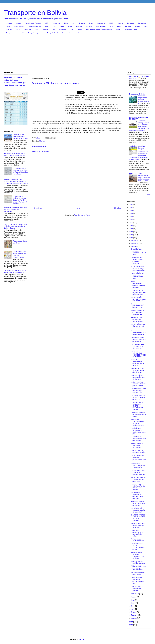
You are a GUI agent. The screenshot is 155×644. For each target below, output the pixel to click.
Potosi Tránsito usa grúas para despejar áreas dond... (137, 276)
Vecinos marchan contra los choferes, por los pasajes (138, 384)
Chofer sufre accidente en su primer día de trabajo (137, 533)
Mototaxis (89, 26)
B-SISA (66, 23)
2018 (131, 229)
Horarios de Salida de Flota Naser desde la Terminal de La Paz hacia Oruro (21, 171)
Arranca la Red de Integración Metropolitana (137, 445)
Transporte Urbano (68, 33)
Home (78, 208)
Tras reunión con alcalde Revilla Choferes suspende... (137, 260)
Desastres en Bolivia (137, 94)
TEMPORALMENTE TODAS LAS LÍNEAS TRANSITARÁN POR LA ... (138, 406)
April (133, 609)
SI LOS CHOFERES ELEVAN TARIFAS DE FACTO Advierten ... (138, 518)
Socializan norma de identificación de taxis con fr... (138, 525)
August (134, 597)
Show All (149, 195)
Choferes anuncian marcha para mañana (137, 588)
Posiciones (133, 78)
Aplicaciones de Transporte (33, 23)
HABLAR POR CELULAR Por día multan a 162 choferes (138, 487)
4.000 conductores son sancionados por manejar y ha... (138, 268)
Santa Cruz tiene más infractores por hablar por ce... (138, 391)
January (134, 618)
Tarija (54, 30)
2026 (131, 204)
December (135, 240)
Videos (87, 33)
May (133, 606)
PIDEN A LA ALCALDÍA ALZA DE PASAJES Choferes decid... (138, 422)
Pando (119, 26)
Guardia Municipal (19, 26)
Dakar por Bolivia (136, 173)
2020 (131, 223)
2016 (131, 235)
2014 (131, 622)
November (135, 243)
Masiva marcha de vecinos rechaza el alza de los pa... (138, 370)
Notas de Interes (101, 26)
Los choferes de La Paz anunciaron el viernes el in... (138, 346)
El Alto (8, 26)
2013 (131, 625)
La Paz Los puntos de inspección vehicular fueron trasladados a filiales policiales (15, 226)
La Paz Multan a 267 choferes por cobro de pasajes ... (138, 326)
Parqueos (128, 26)
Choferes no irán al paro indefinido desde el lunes (137, 306)
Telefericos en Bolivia (137, 146)
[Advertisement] (77, 54)
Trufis (79, 33)
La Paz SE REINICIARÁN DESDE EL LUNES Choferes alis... (138, 354)
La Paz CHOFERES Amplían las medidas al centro (138, 473)
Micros (70, 26)
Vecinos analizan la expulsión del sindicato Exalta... (138, 313)
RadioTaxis (9, 30)
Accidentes (9, 23)
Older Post (118, 208)
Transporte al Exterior (131, 30)
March (134, 612)
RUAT (18, 30)
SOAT (37, 30)
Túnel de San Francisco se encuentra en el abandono (137, 496)
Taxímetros (62, 30)
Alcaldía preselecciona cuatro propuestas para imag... (138, 284)
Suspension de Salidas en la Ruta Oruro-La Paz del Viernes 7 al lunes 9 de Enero (20, 200)
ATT (47, 23)
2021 (131, 219)
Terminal (79, 30)
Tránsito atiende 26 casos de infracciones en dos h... (138, 458)
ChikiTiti (111, 23)
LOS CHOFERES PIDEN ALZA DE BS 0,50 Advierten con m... (138, 547)
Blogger (82, 639)
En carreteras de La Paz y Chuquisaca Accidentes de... (138, 466)
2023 (131, 213)
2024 (131, 210)
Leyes (62, 26)
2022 (131, 216)
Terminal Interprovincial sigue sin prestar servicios (137, 363)
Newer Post (38, 208)
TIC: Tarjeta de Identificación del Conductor (99, 30)
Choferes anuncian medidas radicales (138, 562)
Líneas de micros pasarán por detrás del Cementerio (138, 292)
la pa (46, 26)
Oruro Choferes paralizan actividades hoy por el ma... (138, 252)
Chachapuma (101, 23)
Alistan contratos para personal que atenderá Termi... (138, 568)
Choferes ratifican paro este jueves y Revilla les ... (138, 377)
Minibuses (79, 26)
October (134, 246)
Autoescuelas (56, 23)
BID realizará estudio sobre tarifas (138, 574)
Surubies (45, 30)
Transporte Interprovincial (36, 33)
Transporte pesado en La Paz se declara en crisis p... (138, 397)
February (134, 615)
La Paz (54, 26)
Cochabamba (142, 23)
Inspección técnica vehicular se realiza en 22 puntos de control (15, 154)
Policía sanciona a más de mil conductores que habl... (137, 580)
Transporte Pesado (53, 33)
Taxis (71, 30)
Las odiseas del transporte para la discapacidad (138, 510)
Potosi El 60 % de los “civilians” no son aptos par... (138, 479)
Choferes (120, 23)
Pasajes (137, 26)
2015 (131, 238)
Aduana (19, 23)
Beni (74, 23)
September (135, 594)
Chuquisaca (131, 23)
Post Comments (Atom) (82, 215)
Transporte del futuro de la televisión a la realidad (138, 415)
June (133, 603)
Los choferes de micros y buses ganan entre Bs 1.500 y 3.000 (15, 271)
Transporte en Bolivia (35, 13)
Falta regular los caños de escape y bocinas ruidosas (138, 333)
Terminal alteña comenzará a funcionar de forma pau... (138, 431)
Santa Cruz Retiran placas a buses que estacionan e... (138, 340)
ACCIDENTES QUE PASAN (139, 76)
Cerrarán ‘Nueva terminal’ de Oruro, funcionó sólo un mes (20, 137)
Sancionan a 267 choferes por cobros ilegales (137, 319)
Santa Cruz (27, 30)
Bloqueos (82, 23)
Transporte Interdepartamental (15, 33)
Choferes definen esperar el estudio (138, 451)
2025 (131, 207)
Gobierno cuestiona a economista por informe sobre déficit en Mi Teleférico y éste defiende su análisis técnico (139, 154)
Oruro (111, 26)
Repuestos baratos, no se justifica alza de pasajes (138, 503)
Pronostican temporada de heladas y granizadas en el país (143, 100)
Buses (91, 23)
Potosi (146, 26)
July (133, 600)
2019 (131, 226)
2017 (131, 232)
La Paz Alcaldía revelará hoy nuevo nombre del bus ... (138, 299)
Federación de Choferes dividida (138, 540)
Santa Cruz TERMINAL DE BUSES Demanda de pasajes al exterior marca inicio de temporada (16, 181)
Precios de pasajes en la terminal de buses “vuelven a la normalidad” (15, 209)
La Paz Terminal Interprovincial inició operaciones (138, 439)
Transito (118, 30)
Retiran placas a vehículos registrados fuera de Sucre (137, 555)
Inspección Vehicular (35, 26)
